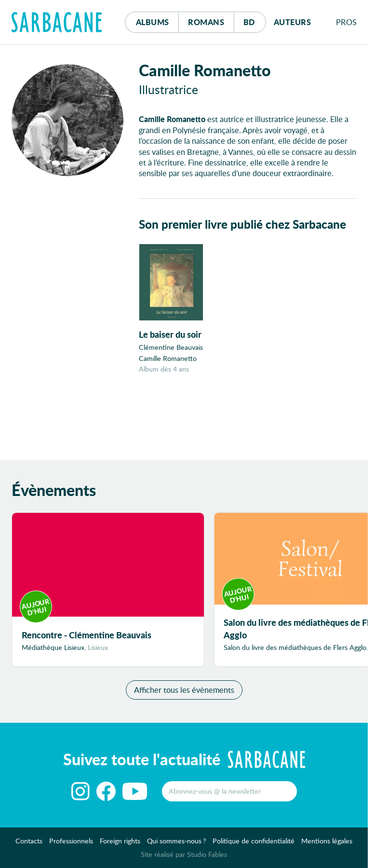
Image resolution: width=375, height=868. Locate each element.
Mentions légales (327, 841)
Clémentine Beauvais (171, 347)
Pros (347, 22)
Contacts (29, 841)
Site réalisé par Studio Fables (184, 854)
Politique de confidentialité (254, 841)
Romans (206, 22)
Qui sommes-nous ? (176, 841)
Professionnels (71, 841)
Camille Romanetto (168, 358)
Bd (255, 20)
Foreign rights (120, 841)
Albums (153, 22)
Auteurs (293, 22)
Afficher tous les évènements (184, 690)
